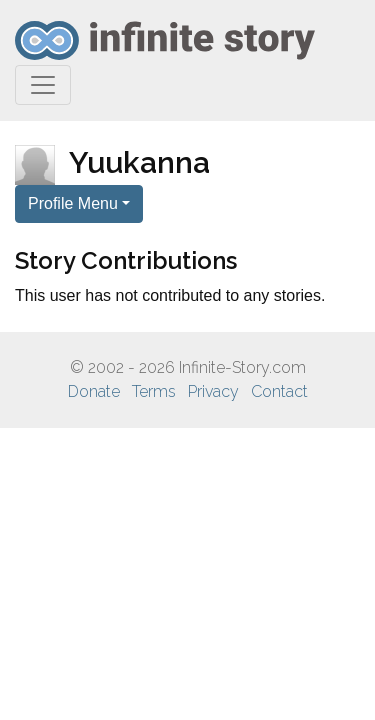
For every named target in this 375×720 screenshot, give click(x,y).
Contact (279, 391)
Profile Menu (73, 203)
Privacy (213, 391)
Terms (154, 391)
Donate (94, 391)
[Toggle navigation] (43, 85)
